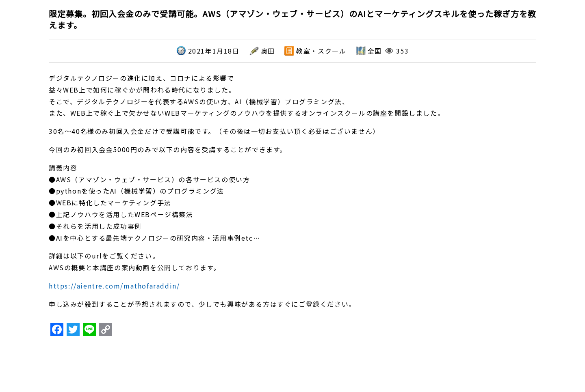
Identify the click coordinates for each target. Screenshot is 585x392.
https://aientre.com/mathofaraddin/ (114, 286)
